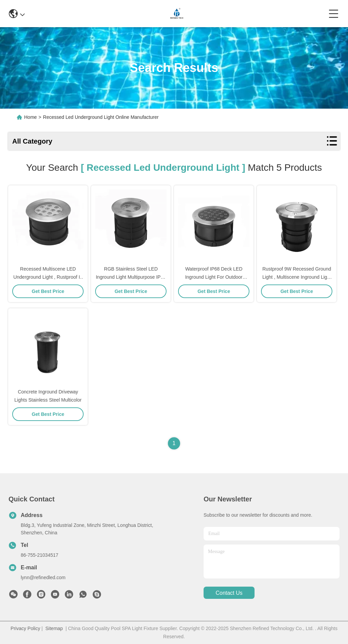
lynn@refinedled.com (43, 577)
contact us (229, 593)
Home (30, 117)
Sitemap (54, 628)
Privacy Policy (25, 628)
